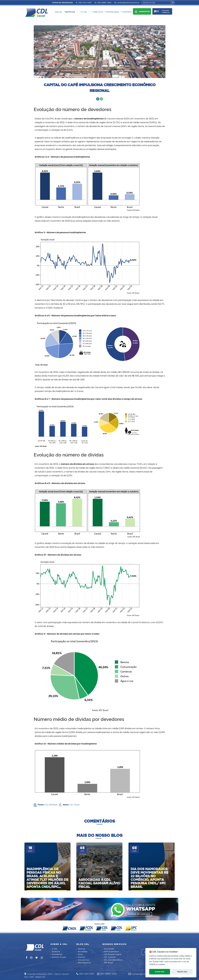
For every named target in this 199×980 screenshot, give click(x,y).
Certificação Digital (113, 954)
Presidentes (57, 954)
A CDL (55, 949)
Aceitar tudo (160, 972)
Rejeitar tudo (182, 972)
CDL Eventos (110, 957)
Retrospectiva (84, 963)
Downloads (109, 949)
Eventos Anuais (59, 957)
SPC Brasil (108, 963)
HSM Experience (111, 952)
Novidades (83, 952)
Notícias (82, 949)
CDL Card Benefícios (113, 960)
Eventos (82, 957)
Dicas (80, 954)
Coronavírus (83, 960)
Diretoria (56, 952)
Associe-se (142, 12)
